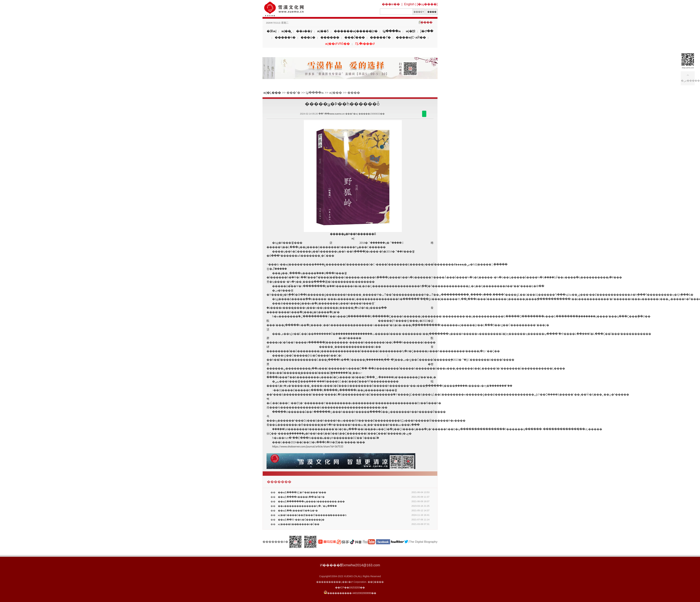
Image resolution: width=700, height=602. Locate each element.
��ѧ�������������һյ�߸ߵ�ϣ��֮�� (307, 506)
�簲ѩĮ (272, 31)
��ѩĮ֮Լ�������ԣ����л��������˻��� (311, 501)
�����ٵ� (380, 37)
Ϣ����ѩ (392, 31)
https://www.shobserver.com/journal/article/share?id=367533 (308, 446)
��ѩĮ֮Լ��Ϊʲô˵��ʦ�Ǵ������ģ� (301, 520)
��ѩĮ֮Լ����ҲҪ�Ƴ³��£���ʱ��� (302, 492)
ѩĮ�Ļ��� (272, 93)
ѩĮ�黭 (411, 31)
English (409, 4)
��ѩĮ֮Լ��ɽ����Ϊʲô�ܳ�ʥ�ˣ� (298, 511)
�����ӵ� (285, 37)
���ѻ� (308, 37)
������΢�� (424, 114)
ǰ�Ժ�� (427, 31)
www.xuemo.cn (337, 114)
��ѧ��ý (304, 31)
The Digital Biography (423, 542)
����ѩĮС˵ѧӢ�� (411, 37)
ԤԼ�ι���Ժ (365, 44)
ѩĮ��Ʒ (323, 31)
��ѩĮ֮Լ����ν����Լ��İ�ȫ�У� (301, 497)
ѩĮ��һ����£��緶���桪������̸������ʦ (312, 515)
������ (330, 37)
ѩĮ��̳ (286, 31)
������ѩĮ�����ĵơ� (356, 31)
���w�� (391, 4)
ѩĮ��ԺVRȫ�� (337, 44)
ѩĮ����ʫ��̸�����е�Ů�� (299, 524)
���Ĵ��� (355, 37)
